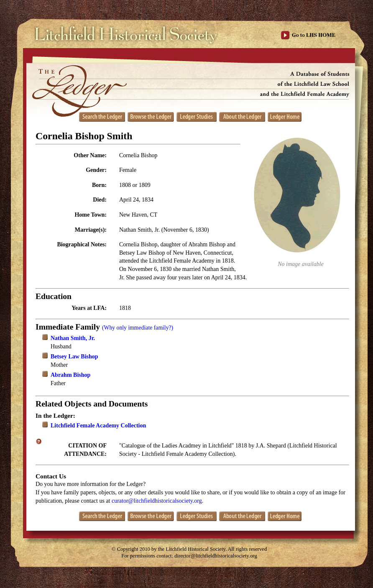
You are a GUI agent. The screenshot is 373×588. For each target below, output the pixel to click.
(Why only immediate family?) (138, 328)
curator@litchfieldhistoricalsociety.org (157, 501)
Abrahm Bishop (70, 375)
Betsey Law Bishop (74, 357)
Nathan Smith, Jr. (73, 338)
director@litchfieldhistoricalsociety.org (216, 556)
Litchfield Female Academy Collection (98, 426)
